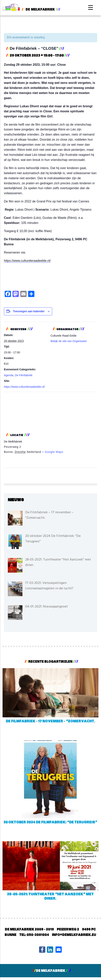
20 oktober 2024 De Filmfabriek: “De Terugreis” (50, 822)
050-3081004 (38, 935)
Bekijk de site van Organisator (69, 341)
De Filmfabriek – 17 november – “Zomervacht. (50, 721)
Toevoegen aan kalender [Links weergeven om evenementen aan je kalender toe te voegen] (29, 311)
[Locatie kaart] (50, 411)
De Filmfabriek (24, 375)
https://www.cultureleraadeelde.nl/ (27, 261)
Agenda (9, 375)
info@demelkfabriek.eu (74, 935)
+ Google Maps (53, 452)
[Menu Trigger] (91, 7)
